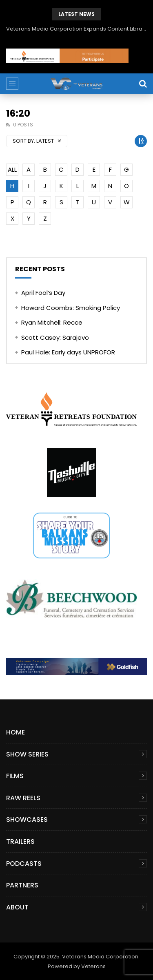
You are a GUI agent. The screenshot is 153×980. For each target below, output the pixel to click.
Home (16, 732)
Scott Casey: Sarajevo (55, 337)
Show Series (27, 754)
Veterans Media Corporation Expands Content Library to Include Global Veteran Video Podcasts (76, 29)
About (17, 907)
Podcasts (24, 864)
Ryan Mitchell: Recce (52, 322)
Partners (22, 885)
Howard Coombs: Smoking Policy (71, 308)
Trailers (20, 842)
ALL (12, 169)
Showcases (27, 820)
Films (15, 776)
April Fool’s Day (43, 293)
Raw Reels (23, 798)
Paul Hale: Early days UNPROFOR (68, 352)
